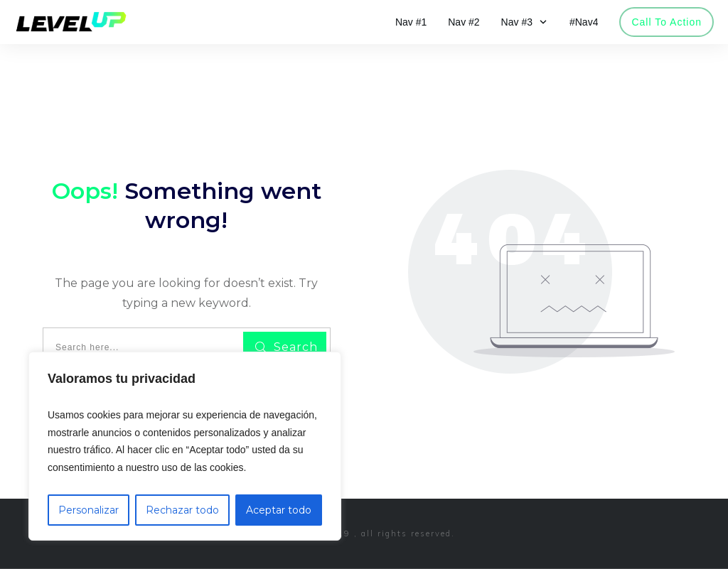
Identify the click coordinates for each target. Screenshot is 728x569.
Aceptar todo (279, 510)
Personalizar (89, 510)
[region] (185, 446)
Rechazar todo (182, 510)
